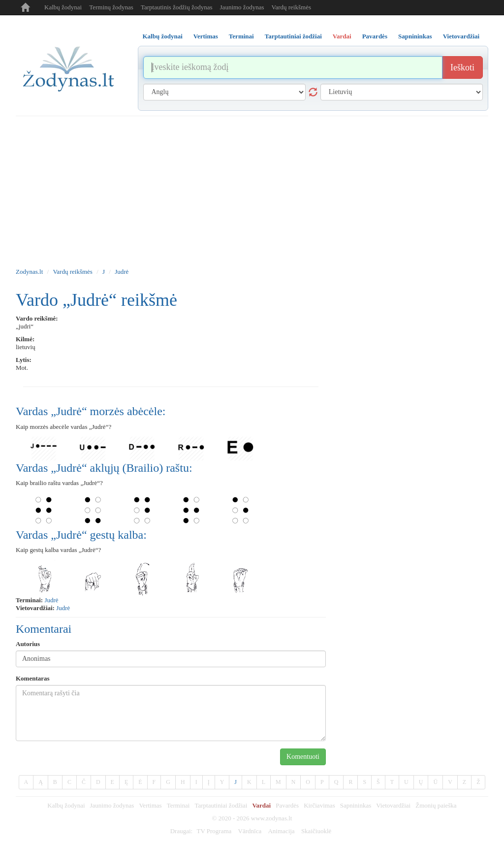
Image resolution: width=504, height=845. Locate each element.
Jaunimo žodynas (242, 7)
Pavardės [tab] (375, 36)
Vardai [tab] (342, 36)
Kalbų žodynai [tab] (163, 36)
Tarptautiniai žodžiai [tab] (293, 36)
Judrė (122, 272)
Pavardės (287, 805)
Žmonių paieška (436, 805)
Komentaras (33, 678)
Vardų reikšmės (291, 7)
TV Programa (214, 831)
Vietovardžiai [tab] (461, 36)
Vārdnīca (250, 831)
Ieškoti (462, 67)
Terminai (178, 805)
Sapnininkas (356, 805)
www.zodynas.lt (272, 818)
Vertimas (150, 805)
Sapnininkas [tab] (415, 36)
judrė (51, 600)
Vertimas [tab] (206, 36)
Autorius (28, 644)
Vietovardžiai (393, 805)
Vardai (261, 805)
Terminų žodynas (111, 7)
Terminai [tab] (241, 36)
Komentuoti (303, 757)
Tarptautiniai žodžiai (221, 805)
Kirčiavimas (319, 805)
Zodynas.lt (29, 272)
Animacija (281, 831)
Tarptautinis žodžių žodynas (177, 7)
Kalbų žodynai (63, 7)
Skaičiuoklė (316, 831)
